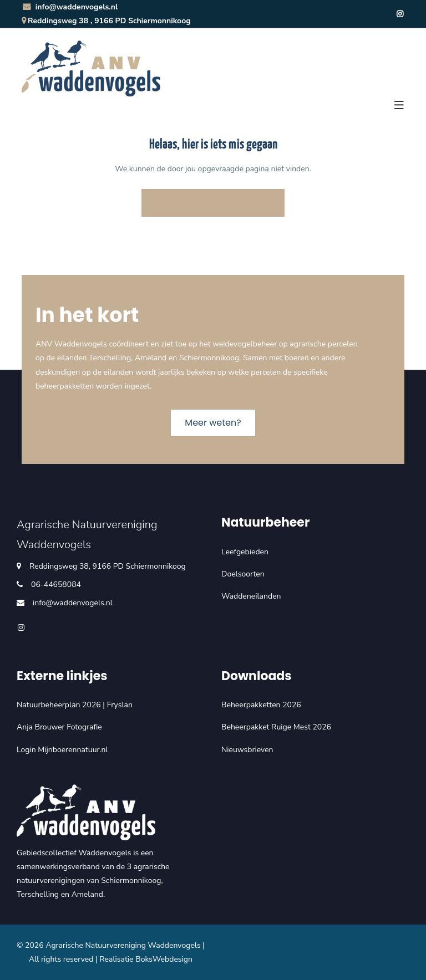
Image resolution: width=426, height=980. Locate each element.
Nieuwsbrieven (247, 750)
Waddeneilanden (251, 596)
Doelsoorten (243, 574)
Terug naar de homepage (213, 203)
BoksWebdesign (164, 959)
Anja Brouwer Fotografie (59, 727)
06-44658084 (56, 585)
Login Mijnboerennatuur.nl (62, 750)
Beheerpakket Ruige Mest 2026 (276, 727)
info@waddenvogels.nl (70, 7)
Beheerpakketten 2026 (261, 705)
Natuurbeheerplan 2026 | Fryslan (75, 705)
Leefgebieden (245, 552)
